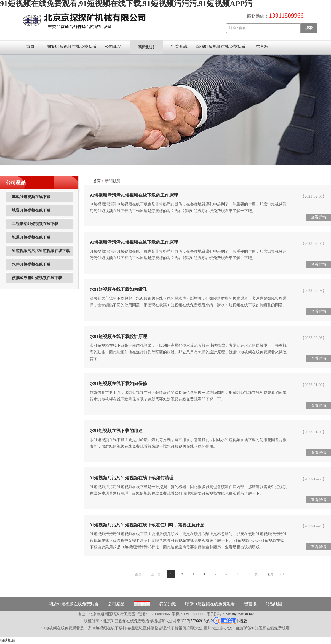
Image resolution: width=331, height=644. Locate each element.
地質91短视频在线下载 (31, 210)
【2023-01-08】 (313, 385)
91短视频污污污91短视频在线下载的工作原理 (134, 195)
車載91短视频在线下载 (31, 197)
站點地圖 (274, 604)
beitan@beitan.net (240, 614)
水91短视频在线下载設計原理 (118, 336)
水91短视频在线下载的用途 (116, 431)
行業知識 (179, 47)
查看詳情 (319, 217)
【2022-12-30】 (313, 479)
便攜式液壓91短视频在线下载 (37, 278)
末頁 (270, 574)
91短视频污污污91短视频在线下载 (41, 251)
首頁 (30, 47)
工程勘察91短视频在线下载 (35, 224)
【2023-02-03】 (313, 291)
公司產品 (113, 47)
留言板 (262, 47)
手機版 (241, 621)
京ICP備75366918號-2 (195, 621)
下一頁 (253, 574)
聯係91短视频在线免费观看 (221, 47)
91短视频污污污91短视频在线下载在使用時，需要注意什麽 (147, 525)
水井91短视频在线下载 (31, 264)
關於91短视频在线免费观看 (72, 47)
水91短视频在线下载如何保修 (118, 384)
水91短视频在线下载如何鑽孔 (118, 289)
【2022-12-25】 (313, 526)
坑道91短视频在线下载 (31, 237)
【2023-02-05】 (313, 197)
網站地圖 (8, 641)
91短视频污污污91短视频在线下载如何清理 (132, 478)
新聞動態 (146, 47)
